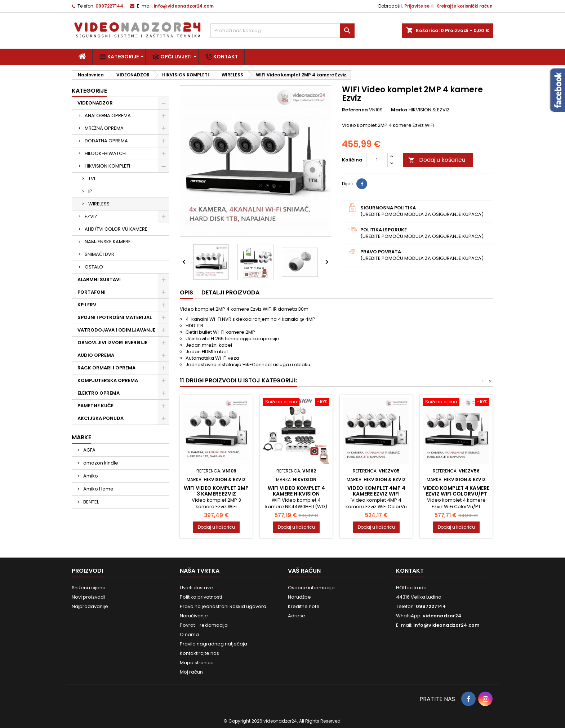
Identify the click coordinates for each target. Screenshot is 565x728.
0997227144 (109, 6)
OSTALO (94, 267)
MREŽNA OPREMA (104, 128)
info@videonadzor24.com (184, 6)
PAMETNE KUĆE (95, 406)
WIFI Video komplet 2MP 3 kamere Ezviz (216, 491)
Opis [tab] (186, 292)
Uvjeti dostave (196, 588)
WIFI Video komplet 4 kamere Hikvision (296, 491)
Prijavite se (417, 6)
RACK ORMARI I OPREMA (106, 368)
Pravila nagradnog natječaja (213, 644)
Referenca (355, 110)
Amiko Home (98, 489)
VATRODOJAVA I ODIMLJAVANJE (116, 330)
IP (90, 191)
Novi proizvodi (88, 597)
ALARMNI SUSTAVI (99, 279)
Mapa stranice (197, 663)
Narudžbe (299, 597)
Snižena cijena (89, 588)
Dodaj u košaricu (437, 160)
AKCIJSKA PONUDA (101, 418)
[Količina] (377, 160)
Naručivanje (194, 616)
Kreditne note (304, 606)
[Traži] (282, 31)
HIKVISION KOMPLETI (107, 166)
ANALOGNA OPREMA (108, 116)
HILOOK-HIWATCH (105, 153)
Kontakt (221, 57)
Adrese (297, 616)
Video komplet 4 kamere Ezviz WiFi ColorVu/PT (456, 491)
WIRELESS (99, 204)
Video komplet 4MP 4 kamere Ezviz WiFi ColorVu (376, 494)
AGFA (89, 450)
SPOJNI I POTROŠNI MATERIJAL (115, 317)
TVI (92, 179)
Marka (399, 110)
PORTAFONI (92, 292)
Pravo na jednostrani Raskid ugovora (223, 606)
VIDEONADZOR (95, 103)
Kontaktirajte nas (199, 653)
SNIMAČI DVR (99, 254)
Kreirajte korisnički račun (464, 6)
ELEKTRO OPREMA (99, 393)
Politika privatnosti (201, 597)
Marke (81, 437)
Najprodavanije (90, 606)
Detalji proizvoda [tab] (230, 292)
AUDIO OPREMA (96, 355)
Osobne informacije (311, 588)
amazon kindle (100, 463)
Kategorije (119, 57)
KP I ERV (87, 305)
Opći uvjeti (172, 57)
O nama (189, 634)
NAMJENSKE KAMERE (108, 242)
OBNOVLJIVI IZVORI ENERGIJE (112, 343)
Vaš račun (304, 571)
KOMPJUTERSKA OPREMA (108, 380)
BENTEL (90, 502)
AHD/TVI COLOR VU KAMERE (116, 229)
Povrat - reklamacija (204, 625)
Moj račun (191, 672)
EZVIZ (91, 216)
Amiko (90, 476)
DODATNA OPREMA (106, 141)
